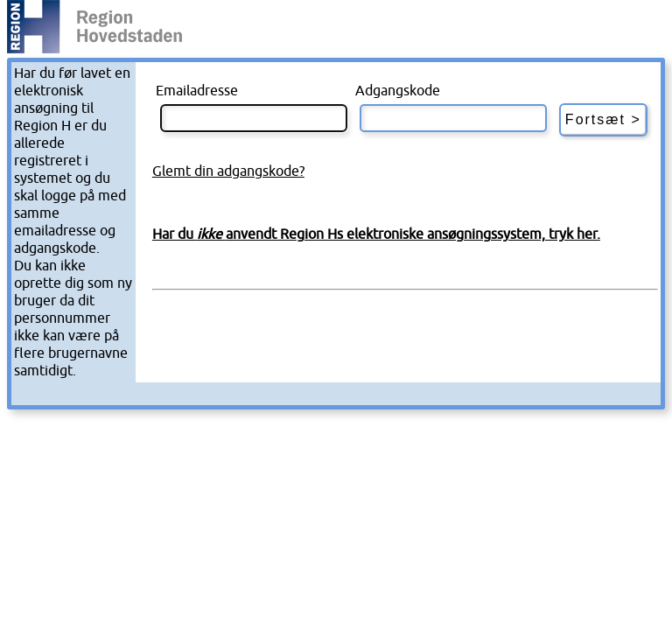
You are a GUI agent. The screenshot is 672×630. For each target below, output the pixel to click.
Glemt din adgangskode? (228, 171)
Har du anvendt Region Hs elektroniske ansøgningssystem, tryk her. (376, 234)
